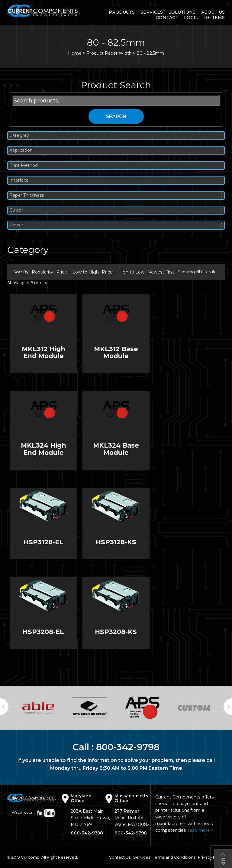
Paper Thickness (116, 195)
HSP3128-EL (43, 542)
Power (116, 225)
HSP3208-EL (43, 632)
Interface (116, 180)
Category (116, 136)
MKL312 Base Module (116, 352)
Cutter (116, 210)
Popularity (42, 272)
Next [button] (228, 707)
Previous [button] (4, 707)
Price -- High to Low (123, 272)
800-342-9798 (128, 747)
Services (152, 12)
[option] (37, 708)
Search (116, 117)
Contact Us (120, 857)
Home (75, 53)
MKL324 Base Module (116, 449)
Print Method (116, 165)
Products (122, 12)
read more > (201, 830)
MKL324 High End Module (43, 449)
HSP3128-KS (116, 542)
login (191, 18)
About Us (213, 12)
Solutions (182, 12)
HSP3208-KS (116, 632)
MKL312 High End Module (43, 352)
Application (116, 150)
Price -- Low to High (77, 272)
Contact (167, 18)
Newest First (161, 272)
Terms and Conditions (174, 857)
